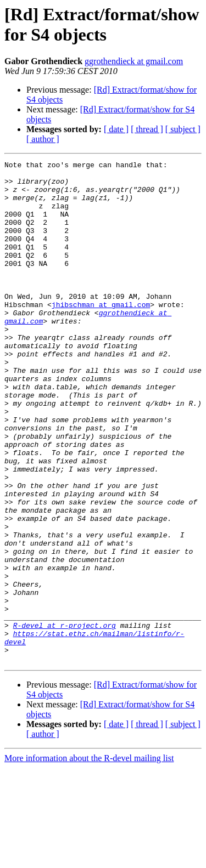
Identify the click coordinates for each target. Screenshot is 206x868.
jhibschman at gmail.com (101, 334)
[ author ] (43, 139)
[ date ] (116, 129)
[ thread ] (147, 129)
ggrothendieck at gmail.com (134, 61)
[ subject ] (183, 129)
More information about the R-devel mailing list (89, 858)
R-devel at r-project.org (65, 719)
